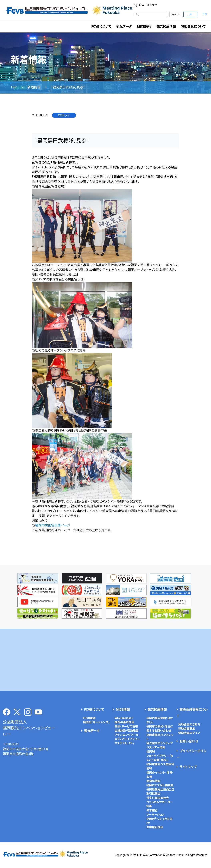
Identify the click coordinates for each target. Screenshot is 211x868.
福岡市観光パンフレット (160, 737)
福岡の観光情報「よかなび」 (160, 720)
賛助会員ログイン (189, 733)
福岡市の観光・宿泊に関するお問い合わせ (160, 729)
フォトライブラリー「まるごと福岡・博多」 (160, 758)
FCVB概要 (89, 718)
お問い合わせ (189, 741)
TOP (14, 87)
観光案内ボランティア (160, 743)
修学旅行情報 (155, 827)
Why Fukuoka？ (124, 718)
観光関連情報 (157, 710)
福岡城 (151, 752)
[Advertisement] (106, 660)
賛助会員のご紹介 (189, 724)
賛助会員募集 (187, 729)
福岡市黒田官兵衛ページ (53, 525)
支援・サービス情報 (126, 726)
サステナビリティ (125, 743)
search (175, 14)
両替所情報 (153, 781)
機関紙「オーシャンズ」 (96, 722)
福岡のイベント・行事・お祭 (160, 775)
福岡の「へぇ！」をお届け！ (159, 821)
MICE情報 (144, 26)
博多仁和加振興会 (158, 798)
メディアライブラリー (127, 739)
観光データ (124, 26)
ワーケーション (155, 815)
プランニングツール (127, 735)
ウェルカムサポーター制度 (160, 804)
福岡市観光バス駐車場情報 (160, 766)
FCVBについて (94, 710)
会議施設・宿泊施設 (126, 731)
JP (190, 14)
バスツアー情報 (156, 747)
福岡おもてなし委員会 (160, 785)
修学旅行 (152, 810)
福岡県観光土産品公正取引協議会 (160, 792)
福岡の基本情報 (124, 722)
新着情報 (34, 87)
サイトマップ (188, 767)
